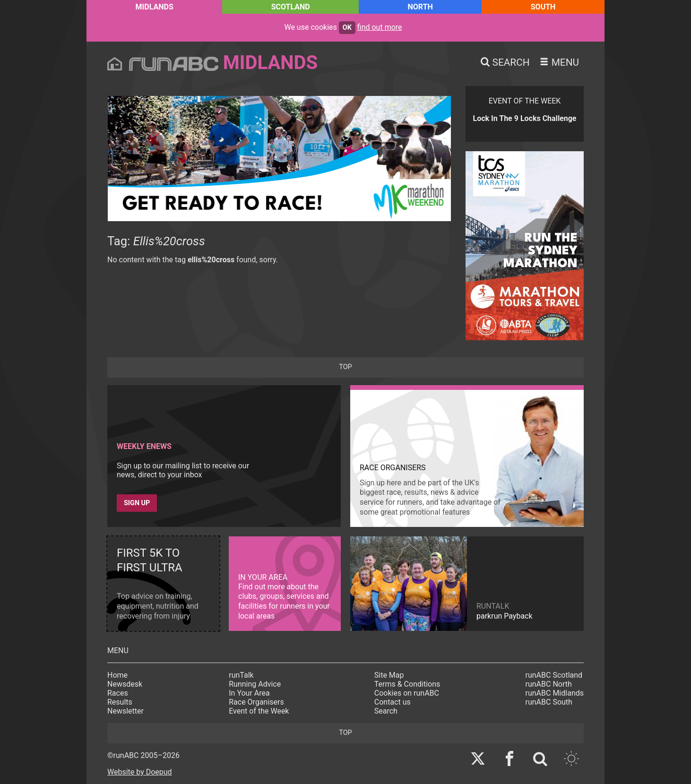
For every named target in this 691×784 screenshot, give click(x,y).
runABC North (549, 684)
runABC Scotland (554, 675)
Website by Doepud (140, 772)
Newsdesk (125, 684)
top (345, 367)
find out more (380, 27)
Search (386, 711)
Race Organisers (256, 702)
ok (347, 28)
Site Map (389, 675)
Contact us (393, 702)
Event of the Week (259, 711)
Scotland (291, 7)
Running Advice (255, 684)
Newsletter (125, 711)
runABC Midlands (555, 693)
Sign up (137, 503)
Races (118, 693)
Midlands (155, 7)
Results (120, 702)
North (420, 7)
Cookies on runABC (407, 693)
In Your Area (249, 693)
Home (117, 675)
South (543, 7)
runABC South (549, 702)
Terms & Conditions (407, 684)
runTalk (241, 675)
